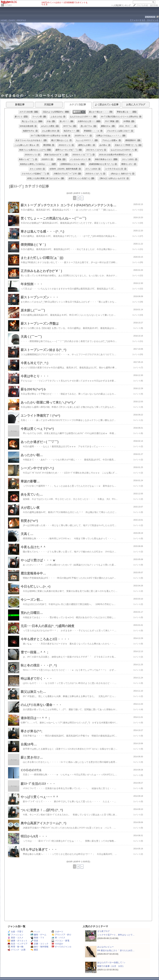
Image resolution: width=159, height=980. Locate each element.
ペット (35, 932)
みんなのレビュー (106, 947)
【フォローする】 (138, 20)
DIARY (12, 20)
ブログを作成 (142, 5)
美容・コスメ (15, 938)
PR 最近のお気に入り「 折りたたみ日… (116, 950)
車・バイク (58, 938)
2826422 (150, 17)
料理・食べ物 (15, 947)
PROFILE (22, 20)
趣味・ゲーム (38, 935)
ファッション (15, 935)
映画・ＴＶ (37, 938)
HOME (4, 20)
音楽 (34, 941)
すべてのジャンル (61, 947)
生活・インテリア (18, 944)
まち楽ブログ (103, 931)
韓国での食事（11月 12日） (111, 966)
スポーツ (57, 932)
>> (121, 5)
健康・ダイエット (18, 941)
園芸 (34, 950)
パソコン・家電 (60, 941)
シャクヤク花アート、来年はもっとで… (116, 935)
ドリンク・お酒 (17, 950)
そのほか (8, 5)
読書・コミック (40, 944)
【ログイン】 (153, 20)
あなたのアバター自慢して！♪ (111, 962)
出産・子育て (15, 932)
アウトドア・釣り (61, 935)
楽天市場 (154, 5)
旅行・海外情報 (40, 947)
